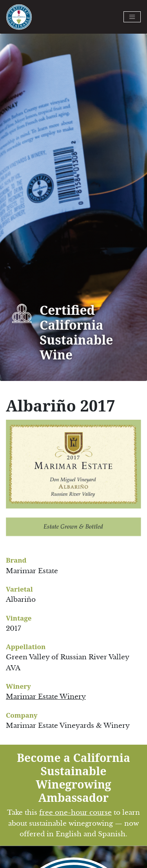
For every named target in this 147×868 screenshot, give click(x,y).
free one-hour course (75, 813)
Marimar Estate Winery (46, 697)
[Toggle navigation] (132, 17)
